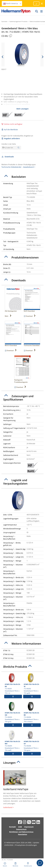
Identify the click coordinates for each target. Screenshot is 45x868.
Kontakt (12, 827)
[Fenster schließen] (42, 4)
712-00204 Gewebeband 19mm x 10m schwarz (32, 712)
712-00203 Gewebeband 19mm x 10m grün (13, 712)
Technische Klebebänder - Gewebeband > (18, 167)
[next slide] (42, 57)
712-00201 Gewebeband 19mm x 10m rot (13, 684)
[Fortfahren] (36, 4)
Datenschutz (21, 829)
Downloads (8, 157)
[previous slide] (3, 57)
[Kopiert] (11, 36)
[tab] (22, 177)
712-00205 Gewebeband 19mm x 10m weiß (13, 741)
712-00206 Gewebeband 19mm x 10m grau (32, 741)
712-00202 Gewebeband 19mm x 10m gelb (32, 684)
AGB (20, 827)
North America (12, 3)
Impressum (29, 827)
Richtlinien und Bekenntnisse (21, 832)
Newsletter (23, 834)
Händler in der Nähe (9, 144)
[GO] (37, 11)
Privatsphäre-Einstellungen (26, 845)
